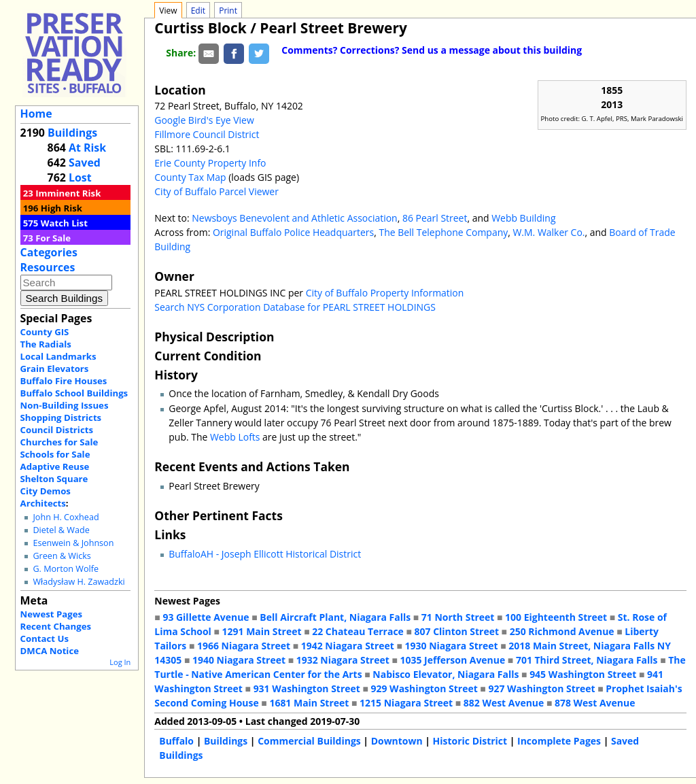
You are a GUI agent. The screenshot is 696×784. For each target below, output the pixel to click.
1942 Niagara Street (348, 646)
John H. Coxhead (66, 517)
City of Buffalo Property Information (385, 293)
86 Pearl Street (435, 218)
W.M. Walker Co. (549, 232)
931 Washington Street (307, 688)
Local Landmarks (58, 356)
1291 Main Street (262, 631)
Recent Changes (56, 626)
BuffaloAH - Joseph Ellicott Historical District (265, 554)
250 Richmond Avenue (562, 631)
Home (36, 114)
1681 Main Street (309, 703)
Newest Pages (51, 614)
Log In (120, 662)
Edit (198, 11)
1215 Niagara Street (406, 703)
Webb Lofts (235, 437)
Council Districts (57, 430)
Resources (48, 267)
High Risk (62, 208)
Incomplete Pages (559, 741)
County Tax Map (190, 177)
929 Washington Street (424, 688)
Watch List (64, 223)
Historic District (470, 741)
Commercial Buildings (309, 741)
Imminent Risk (68, 193)
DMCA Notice (50, 651)
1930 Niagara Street (452, 646)
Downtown (397, 741)
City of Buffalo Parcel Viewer (216, 191)
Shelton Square (54, 479)
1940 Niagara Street (239, 660)
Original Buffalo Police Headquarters (293, 232)
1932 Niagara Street (343, 660)
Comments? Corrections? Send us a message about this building (432, 50)
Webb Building (523, 218)
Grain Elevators (55, 369)
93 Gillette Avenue (206, 617)
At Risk (87, 148)
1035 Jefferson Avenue (453, 660)
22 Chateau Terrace (358, 631)
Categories (49, 252)
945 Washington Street (583, 674)
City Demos (46, 491)
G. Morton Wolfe (66, 569)
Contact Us (45, 638)
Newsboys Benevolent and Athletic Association (294, 218)
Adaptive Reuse (55, 466)
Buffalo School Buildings (74, 393)
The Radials (46, 344)
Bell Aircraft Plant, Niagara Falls (335, 617)
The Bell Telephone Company (443, 232)
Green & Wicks (62, 556)
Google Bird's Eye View (204, 120)
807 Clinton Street (457, 631)
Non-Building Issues (65, 405)
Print (228, 11)
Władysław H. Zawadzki (79, 582)
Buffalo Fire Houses (64, 381)
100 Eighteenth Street (556, 617)
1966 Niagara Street (244, 646)
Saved (85, 163)
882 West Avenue (504, 703)
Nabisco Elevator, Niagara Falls (446, 674)
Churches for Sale (59, 442)
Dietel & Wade (61, 530)
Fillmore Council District (207, 134)
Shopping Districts (61, 417)
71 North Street (458, 617)
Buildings (72, 133)
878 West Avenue (595, 703)
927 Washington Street (541, 688)
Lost (80, 177)
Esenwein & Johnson (73, 543)
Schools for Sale (55, 454)
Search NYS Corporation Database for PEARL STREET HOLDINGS (295, 307)
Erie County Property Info (210, 163)
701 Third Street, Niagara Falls (587, 660)
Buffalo (176, 741)
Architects (43, 503)
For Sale (53, 238)
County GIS (45, 332)
